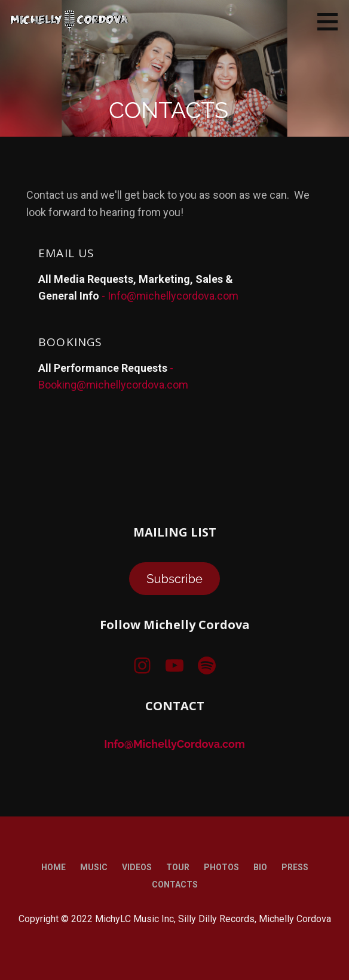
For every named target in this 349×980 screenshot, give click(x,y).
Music (94, 867)
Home (53, 867)
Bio (260, 867)
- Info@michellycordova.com (170, 296)
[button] (332, 21)
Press (295, 867)
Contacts (175, 885)
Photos (221, 867)
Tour (178, 867)
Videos (137, 867)
